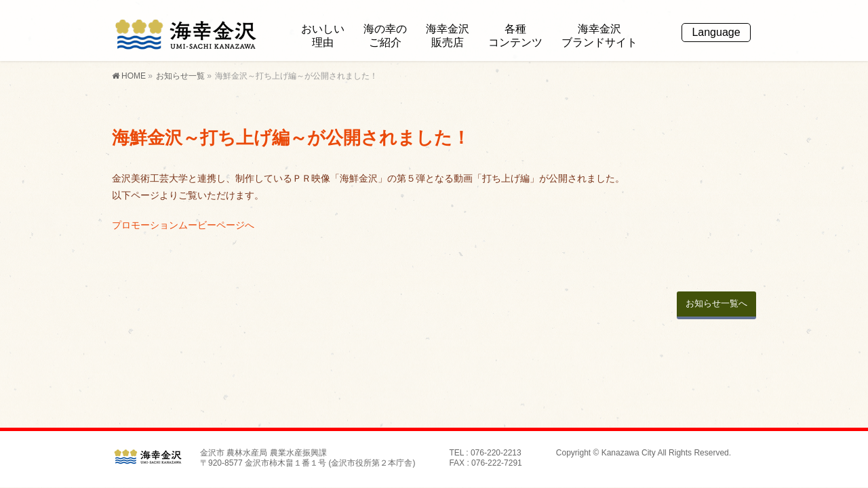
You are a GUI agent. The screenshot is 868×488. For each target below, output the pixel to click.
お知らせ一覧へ (716, 303)
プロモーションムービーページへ (183, 225)
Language (716, 32)
